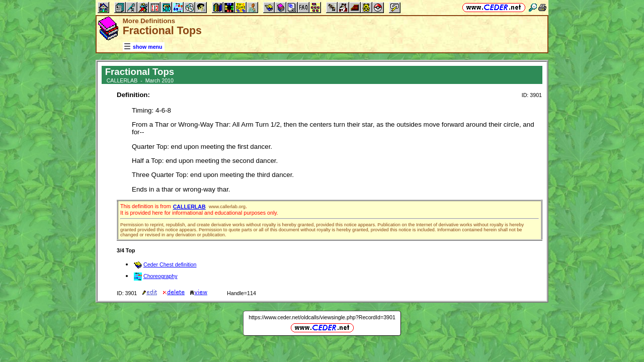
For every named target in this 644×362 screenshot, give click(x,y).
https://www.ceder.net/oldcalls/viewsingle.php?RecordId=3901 (322, 317)
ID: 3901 (532, 95)
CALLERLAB (189, 207)
